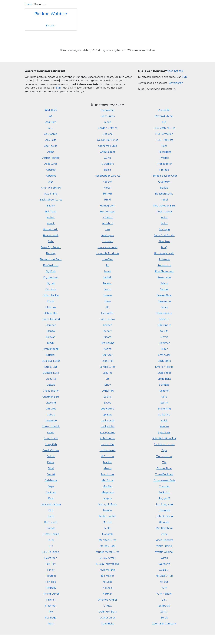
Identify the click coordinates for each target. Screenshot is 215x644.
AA (51, 116)
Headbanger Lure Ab (107, 176)
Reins (164, 218)
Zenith (164, 612)
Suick (164, 421)
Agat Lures (51, 164)
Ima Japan (107, 235)
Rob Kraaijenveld (164, 253)
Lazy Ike (108, 373)
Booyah (51, 337)
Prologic (164, 170)
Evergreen (51, 558)
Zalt (164, 600)
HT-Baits (108, 218)
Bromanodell (51, 349)
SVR (58, 88)
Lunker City (107, 444)
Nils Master (108, 576)
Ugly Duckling (164, 516)
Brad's (51, 343)
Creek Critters (51, 450)
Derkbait (51, 492)
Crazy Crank (51, 439)
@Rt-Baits (51, 110)
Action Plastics (51, 158)
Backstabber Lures (51, 200)
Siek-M (164, 331)
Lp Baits (107, 415)
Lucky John (108, 427)
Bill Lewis (51, 289)
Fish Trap (51, 582)
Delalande (51, 480)
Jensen (108, 295)
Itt (108, 265)
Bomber (51, 325)
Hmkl (107, 200)
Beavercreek (51, 235)
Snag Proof (164, 373)
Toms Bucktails (164, 474)
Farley (51, 570)
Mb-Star (108, 486)
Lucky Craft (107, 421)
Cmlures (51, 409)
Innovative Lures (108, 247)
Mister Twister (108, 516)
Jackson (107, 283)
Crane (51, 433)
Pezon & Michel (164, 116)
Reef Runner (164, 212)
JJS (107, 307)
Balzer (51, 218)
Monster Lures (107, 540)
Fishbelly (51, 588)
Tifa (164, 462)
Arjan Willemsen (51, 188)
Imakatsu (108, 241)
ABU (51, 128)
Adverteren (176, 83)
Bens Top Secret (51, 247)
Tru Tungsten (164, 504)
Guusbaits (108, 164)
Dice (51, 498)
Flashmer (51, 606)
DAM (51, 468)
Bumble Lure (51, 373)
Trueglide (164, 510)
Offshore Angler (107, 600)
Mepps (107, 498)
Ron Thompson (164, 271)
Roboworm (164, 265)
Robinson (164, 259)
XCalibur (164, 570)
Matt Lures (108, 474)
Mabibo (108, 462)
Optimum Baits (108, 612)
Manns (108, 468)
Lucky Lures (107, 433)
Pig (164, 122)
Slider (164, 349)
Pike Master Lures (164, 128)
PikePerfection (164, 134)
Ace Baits (51, 140)
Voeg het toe (175, 71)
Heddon (107, 182)
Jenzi (108, 301)
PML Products (164, 140)
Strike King (164, 409)
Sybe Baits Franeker (164, 439)
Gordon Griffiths (107, 128)
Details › (51, 26)
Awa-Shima (51, 194)
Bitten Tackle (51, 295)
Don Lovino (51, 522)
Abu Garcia (51, 134)
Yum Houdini (164, 594)
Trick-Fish (164, 492)
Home (28, 4)
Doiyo (51, 516)
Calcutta (51, 379)
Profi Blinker (164, 164)
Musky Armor (107, 558)
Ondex (108, 606)
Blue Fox (51, 307)
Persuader (164, 110)
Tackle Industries (164, 444)
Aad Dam (51, 122)
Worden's (164, 564)
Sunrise (164, 427)
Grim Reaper (107, 152)
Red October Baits (164, 206)
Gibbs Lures (107, 116)
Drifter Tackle (51, 534)
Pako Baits (108, 624)
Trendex (164, 486)
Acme (51, 152)
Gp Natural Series (107, 140)
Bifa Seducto (51, 265)
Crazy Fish (51, 444)
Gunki (108, 158)
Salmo (164, 283)
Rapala (164, 188)
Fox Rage (51, 618)
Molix (107, 528)
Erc (51, 546)
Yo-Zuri (164, 582)
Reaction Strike (164, 194)
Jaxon (108, 289)
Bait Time (51, 212)
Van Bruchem (164, 528)
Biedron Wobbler (51, 14)
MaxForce (108, 480)
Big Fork (51, 271)
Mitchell (108, 522)
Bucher (51, 355)
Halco (107, 170)
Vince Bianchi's (164, 540)
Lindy (108, 385)
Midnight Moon (107, 504)
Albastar (51, 170)
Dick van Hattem (51, 504)
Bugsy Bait (51, 367)
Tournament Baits (164, 480)
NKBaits (107, 582)
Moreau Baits (108, 546)
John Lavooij (107, 319)
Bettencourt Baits (51, 259)
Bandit (51, 224)
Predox (164, 158)
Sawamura (164, 301)
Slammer (164, 343)
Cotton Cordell (51, 427)
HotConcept (108, 212)
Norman (107, 594)
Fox (51, 612)
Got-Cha (108, 134)
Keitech (108, 325)
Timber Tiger (164, 468)
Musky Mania (107, 570)
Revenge (164, 230)
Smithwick (164, 355)
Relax (164, 224)
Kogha (107, 349)
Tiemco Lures (164, 456)
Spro (164, 397)
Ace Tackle (51, 146)
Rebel (164, 200)
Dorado (51, 528)
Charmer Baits (51, 397)
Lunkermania (108, 450)
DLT (51, 510)
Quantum (164, 182)
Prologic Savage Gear (164, 176)
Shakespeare (164, 313)
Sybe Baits (164, 433)
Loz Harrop (108, 409)
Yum (164, 588)
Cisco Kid (51, 403)
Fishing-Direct (51, 594)
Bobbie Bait (51, 313)
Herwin (107, 194)
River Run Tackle (164, 235)
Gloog (108, 122)
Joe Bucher (108, 313)
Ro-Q (164, 247)
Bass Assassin (51, 230)
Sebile (164, 307)
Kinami (108, 337)
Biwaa (51, 301)
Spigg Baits (164, 379)
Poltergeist (164, 152)
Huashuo (107, 224)
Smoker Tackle (164, 367)
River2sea (164, 241)
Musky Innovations (107, 564)
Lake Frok (108, 361)
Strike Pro (164, 415)
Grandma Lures (107, 146)
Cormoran (51, 421)
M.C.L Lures (107, 456)
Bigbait (51, 283)
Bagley (51, 206)
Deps (51, 486)
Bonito (51, 331)
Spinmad (164, 385)
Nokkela (108, 588)
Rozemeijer (164, 277)
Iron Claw (107, 259)
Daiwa (51, 462)
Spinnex (164, 391)
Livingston (108, 391)
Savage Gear (164, 295)
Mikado (107, 510)
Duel (51, 540)
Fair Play (51, 564)
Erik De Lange (51, 552)
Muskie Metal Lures (107, 552)
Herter (107, 188)
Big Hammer (51, 277)
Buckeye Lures (51, 361)
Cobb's (51, 415)
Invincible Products (107, 253)
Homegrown (107, 206)
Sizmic (164, 337)
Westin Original (164, 552)
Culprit (51, 456)
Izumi (108, 271)
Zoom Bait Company (164, 624)
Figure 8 (51, 576)
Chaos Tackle (51, 391)
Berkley (51, 253)
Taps (164, 450)
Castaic (51, 385)
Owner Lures (108, 618)
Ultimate (164, 522)
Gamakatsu (107, 110)
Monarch (107, 534)
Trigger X (164, 498)
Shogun (164, 319)
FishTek (51, 600)
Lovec (108, 403)
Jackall (108, 277)
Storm (164, 403)
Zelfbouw (164, 606)
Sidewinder (164, 325)
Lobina (108, 397)
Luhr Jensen (107, 439)
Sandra (164, 289)
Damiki (51, 474)
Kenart (108, 331)
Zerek (164, 618)
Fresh (51, 624)
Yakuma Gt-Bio (164, 576)
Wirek (164, 558)
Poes (164, 146)
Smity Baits (164, 361)
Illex (107, 230)
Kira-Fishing (108, 343)
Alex (51, 182)
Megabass (108, 492)
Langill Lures (107, 367)
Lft (107, 379)
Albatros (51, 176)
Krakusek (108, 355)
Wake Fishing (164, 546)
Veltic (164, 534)
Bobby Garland (51, 319)
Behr (51, 241)
